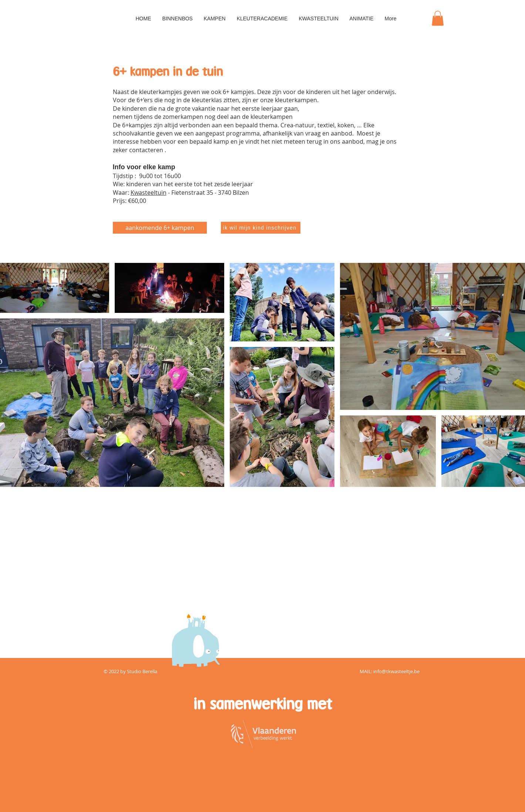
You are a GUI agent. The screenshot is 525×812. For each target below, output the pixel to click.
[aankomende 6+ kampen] (160, 228)
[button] (438, 18)
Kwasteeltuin (149, 193)
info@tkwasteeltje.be (396, 671)
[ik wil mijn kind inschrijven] (261, 228)
